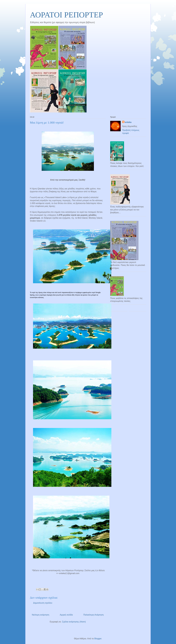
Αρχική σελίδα (66, 615)
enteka (128, 122)
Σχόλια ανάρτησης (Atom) (74, 622)
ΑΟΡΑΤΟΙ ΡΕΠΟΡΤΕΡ (66, 15)
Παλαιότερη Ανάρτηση (93, 615)
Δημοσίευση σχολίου (43, 603)
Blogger (98, 639)
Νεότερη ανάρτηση (41, 615)
